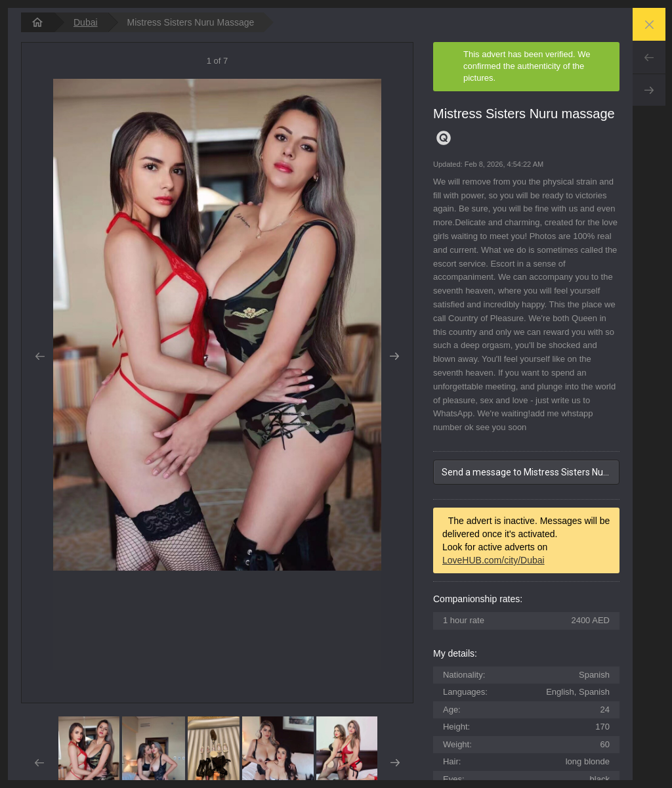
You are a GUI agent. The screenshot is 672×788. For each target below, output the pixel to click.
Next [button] (395, 357)
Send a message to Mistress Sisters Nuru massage (531, 472)
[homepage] (37, 22)
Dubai (86, 22)
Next (649, 90)
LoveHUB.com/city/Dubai (493, 560)
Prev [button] (40, 357)
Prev (649, 57)
